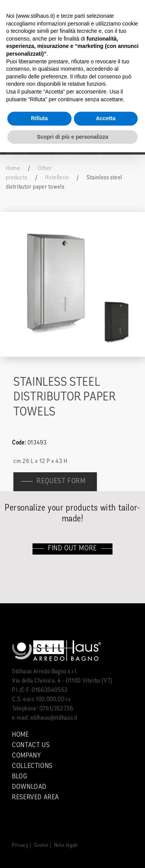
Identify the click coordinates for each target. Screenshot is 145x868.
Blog (20, 777)
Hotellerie (57, 178)
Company (26, 756)
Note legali (66, 845)
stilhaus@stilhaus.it (54, 718)
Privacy (20, 845)
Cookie (41, 845)
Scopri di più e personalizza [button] (72, 137)
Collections (32, 766)
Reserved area (36, 797)
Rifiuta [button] (39, 118)
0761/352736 (56, 709)
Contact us (31, 745)
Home (13, 168)
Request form (65, 481)
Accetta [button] (106, 118)
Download (29, 787)
